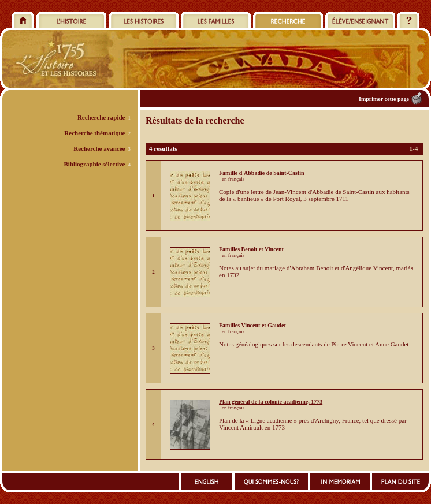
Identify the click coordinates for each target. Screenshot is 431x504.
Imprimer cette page (384, 99)
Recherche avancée (99, 148)
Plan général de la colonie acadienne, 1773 (271, 402)
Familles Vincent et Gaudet (252, 325)
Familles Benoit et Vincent (251, 249)
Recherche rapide (101, 117)
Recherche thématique (94, 133)
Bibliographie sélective (94, 164)
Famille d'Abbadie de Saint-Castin (262, 173)
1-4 (414, 148)
